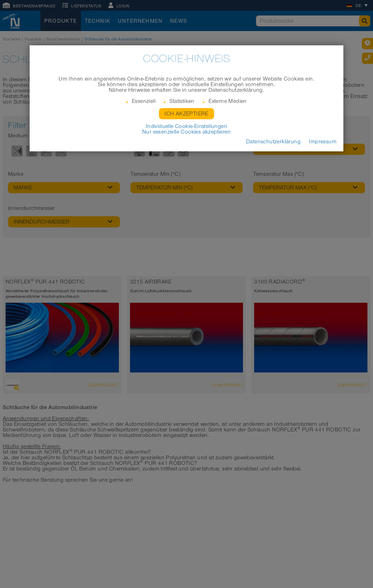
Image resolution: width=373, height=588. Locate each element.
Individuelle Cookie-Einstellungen (186, 126)
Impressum (323, 142)
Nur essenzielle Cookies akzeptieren (186, 132)
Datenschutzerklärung (273, 142)
